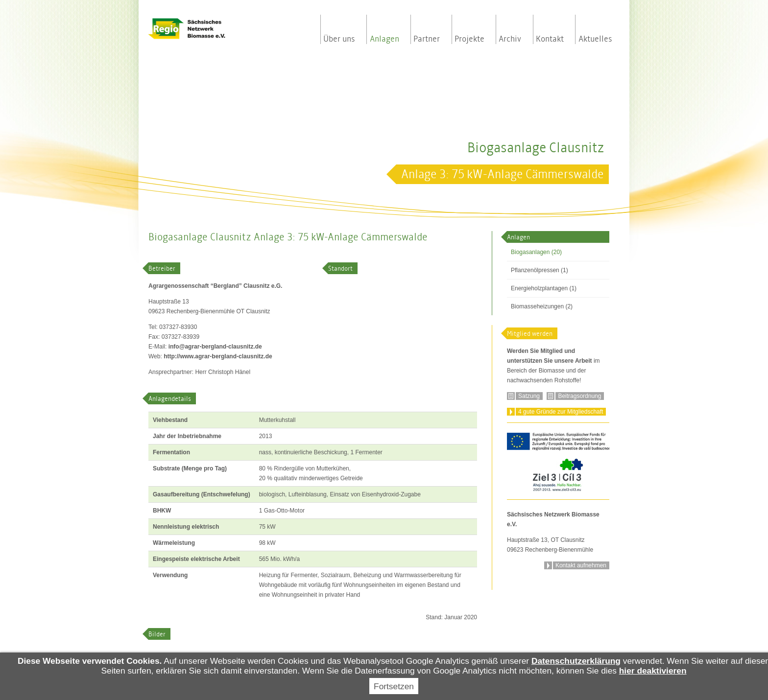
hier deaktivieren (653, 671)
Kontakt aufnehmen (581, 565)
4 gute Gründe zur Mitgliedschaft (561, 412)
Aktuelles (595, 39)
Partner (427, 39)
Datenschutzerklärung (576, 661)
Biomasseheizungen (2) (542, 306)
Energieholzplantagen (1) (544, 288)
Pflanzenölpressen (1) (540, 270)
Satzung (529, 396)
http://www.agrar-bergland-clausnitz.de (218, 356)
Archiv (510, 39)
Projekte (469, 39)
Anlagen (384, 39)
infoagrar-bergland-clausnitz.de (215, 347)
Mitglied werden (530, 334)
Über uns (339, 39)
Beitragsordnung (579, 396)
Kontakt (550, 39)
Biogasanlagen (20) (536, 252)
